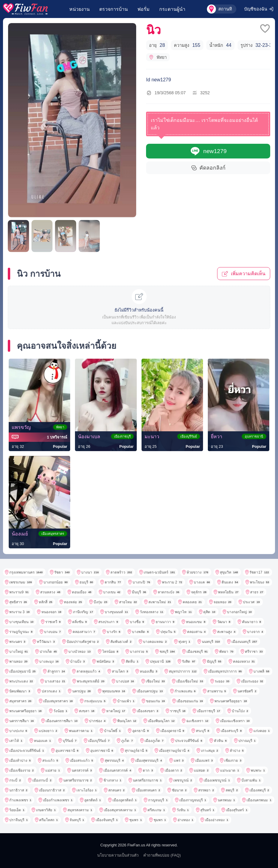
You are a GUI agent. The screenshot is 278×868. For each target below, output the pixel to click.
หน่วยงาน (79, 9)
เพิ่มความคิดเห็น (244, 274)
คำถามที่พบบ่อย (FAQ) (162, 855)
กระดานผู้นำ (172, 9)
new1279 (208, 151)
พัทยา (158, 57)
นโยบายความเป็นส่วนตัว (118, 855)
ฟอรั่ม (143, 9)
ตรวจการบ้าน (114, 9)
